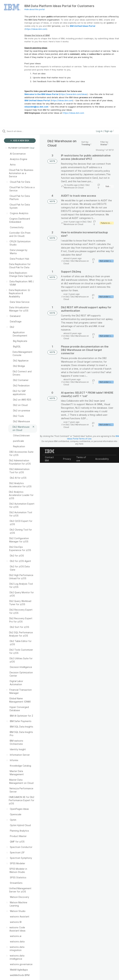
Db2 (82, 185)
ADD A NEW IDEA (20, 141)
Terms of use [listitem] (81, 459)
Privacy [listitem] (67, 459)
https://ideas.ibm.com (36, 29)
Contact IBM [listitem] (49, 459)
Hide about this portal (34, 9)
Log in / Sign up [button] (105, 131)
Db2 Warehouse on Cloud (77, 186)
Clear (32, 148)
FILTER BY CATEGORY (17, 148)
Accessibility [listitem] (102, 459)
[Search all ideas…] (22, 131)
